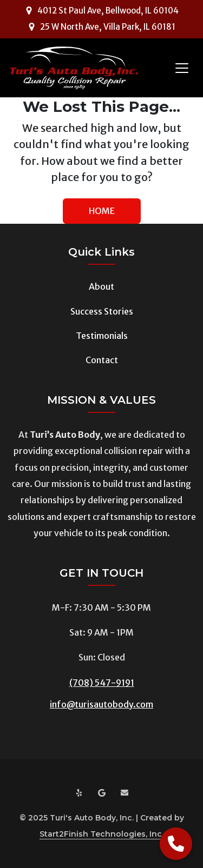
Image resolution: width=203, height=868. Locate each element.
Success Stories (102, 311)
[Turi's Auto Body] (74, 68)
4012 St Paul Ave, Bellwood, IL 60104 (108, 11)
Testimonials (102, 336)
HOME (102, 211)
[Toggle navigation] (182, 68)
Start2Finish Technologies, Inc (101, 834)
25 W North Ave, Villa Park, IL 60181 (108, 27)
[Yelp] (79, 793)
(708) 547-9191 (102, 683)
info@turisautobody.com (101, 704)
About (101, 286)
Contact (102, 360)
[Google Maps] (102, 793)
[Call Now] (176, 844)
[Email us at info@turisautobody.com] (125, 793)
